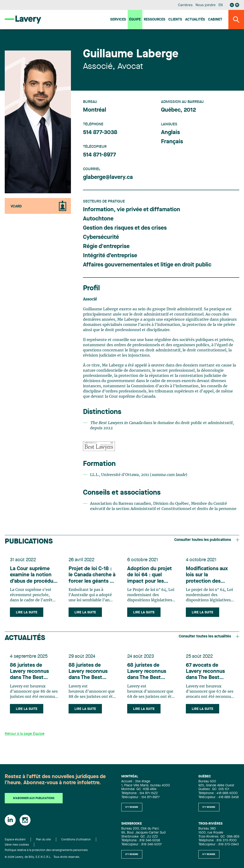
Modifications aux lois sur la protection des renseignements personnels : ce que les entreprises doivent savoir (209, 576)
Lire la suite (27, 613)
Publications (29, 542)
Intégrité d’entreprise (110, 256)
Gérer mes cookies (17, 845)
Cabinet (215, 20)
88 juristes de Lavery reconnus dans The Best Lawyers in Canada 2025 (91, 674)
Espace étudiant (15, 840)
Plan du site (43, 840)
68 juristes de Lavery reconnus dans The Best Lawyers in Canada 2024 (150, 674)
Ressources (155, 20)
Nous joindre (205, 5)
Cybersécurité (101, 237)
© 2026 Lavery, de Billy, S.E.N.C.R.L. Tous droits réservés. (42, 857)
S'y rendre (132, 807)
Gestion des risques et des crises (125, 228)
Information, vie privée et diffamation (132, 210)
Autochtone (98, 219)
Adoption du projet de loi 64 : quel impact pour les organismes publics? (150, 576)
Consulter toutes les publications (207, 540)
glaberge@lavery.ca (108, 177)
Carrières (185, 5)
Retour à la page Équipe (25, 737)
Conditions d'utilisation (76, 840)
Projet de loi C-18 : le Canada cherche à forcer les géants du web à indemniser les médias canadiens (93, 576)
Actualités (195, 20)
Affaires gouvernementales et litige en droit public (147, 265)
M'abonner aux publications (34, 798)
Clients (175, 20)
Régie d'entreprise (106, 247)
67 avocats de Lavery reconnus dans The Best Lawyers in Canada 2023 (208, 674)
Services (118, 20)
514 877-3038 (100, 133)
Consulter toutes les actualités (209, 638)
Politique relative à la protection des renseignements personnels (46, 850)
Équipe (135, 20)
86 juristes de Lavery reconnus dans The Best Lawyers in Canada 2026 (32, 674)
